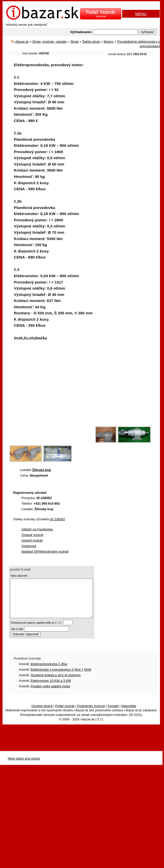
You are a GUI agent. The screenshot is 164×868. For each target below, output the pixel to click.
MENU (141, 14)
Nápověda (129, 713)
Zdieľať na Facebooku (37, 529)
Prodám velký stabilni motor (50, 694)
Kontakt (113, 713)
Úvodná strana (42, 713)
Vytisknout (29, 546)
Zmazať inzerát (32, 535)
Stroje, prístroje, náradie (50, 42)
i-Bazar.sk (21, 42)
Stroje (75, 42)
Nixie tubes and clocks (24, 766)
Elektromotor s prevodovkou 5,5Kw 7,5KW (61, 677)
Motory (109, 42)
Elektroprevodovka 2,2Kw (49, 672)
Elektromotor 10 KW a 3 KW (51, 688)
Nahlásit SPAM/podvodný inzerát (45, 552)
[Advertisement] (47, 396)
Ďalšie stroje (91, 42)
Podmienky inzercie (91, 713)
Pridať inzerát (65, 713)
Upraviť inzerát (32, 540)
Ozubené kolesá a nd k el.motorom (56, 683)
